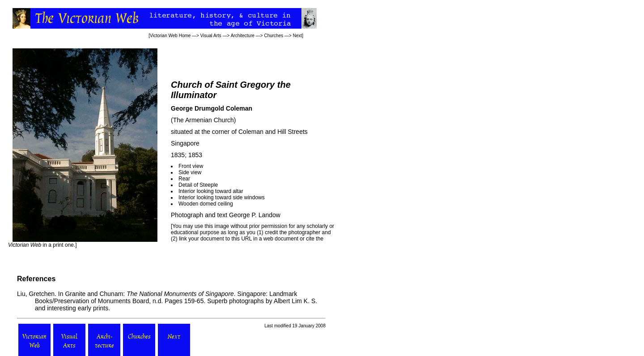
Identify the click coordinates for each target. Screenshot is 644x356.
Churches (273, 36)
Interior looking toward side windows (222, 197)
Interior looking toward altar (211, 191)
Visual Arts (211, 36)
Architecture (243, 36)
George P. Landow (255, 215)
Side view (190, 172)
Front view (191, 166)
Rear (184, 179)
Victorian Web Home (170, 36)
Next (298, 36)
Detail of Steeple (198, 185)
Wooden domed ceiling (206, 204)
